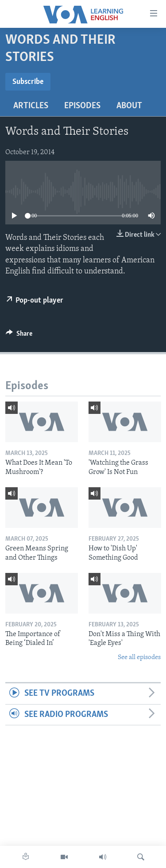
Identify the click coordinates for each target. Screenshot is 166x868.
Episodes (82, 106)
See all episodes (139, 658)
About (129, 106)
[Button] (19, 336)
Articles (31, 106)
